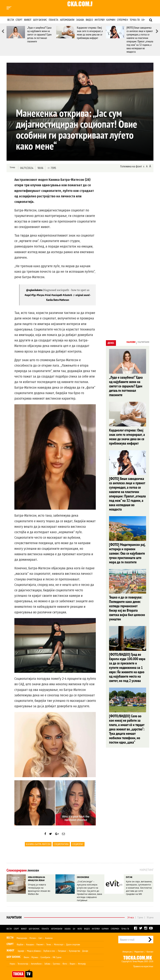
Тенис (49, 940)
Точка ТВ (135, 20)
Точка (12, 168)
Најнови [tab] (126, 343)
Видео (89, 20)
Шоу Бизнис (14, 952)
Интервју (100, 20)
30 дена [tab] (150, 913)
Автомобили (67, 20)
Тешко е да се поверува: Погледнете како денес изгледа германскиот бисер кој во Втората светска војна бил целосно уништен (127, 570)
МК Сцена (57, 953)
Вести (11, 20)
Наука (12, 959)
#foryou (40, 295)
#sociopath (57, 295)
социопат (78, 847)
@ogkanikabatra (34, 290)
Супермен (122, 20)
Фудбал (20, 940)
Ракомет (40, 940)
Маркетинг (139, 947)
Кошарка (30, 940)
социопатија (61, 847)
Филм (26, 953)
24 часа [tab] (131, 913)
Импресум (127, 947)
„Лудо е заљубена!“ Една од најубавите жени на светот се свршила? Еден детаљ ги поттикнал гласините (39, 34)
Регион (33, 934)
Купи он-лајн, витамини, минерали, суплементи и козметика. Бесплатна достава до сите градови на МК (139, 889)
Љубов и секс (49, 946)
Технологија (23, 959)
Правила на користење (143, 962)
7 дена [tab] (140, 913)
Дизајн (85, 946)
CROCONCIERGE (82, 880)
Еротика (56, 959)
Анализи (49, 934)
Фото (80, 924)
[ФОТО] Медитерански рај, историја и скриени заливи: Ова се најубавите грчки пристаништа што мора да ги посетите (127, 524)
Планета (54, 20)
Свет (40, 934)
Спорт (19, 20)
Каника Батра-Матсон (38, 847)
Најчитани (13, 913)
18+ (143, 20)
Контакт (150, 947)
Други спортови (73, 940)
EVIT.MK (129, 880)
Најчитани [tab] (142, 343)
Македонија (22, 934)
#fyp (34, 295)
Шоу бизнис (40, 20)
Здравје (21, 946)
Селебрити (45, 953)
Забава (80, 20)
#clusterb (67, 295)
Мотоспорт (59, 940)
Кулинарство (75, 946)
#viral (48, 295)
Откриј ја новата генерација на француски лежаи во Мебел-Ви (41, 889)
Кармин (111, 20)
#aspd (28, 295)
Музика (35, 953)
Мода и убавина (34, 946)
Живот (28, 20)
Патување (62, 946)
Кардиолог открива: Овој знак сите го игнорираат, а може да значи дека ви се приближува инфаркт (90, 33)
